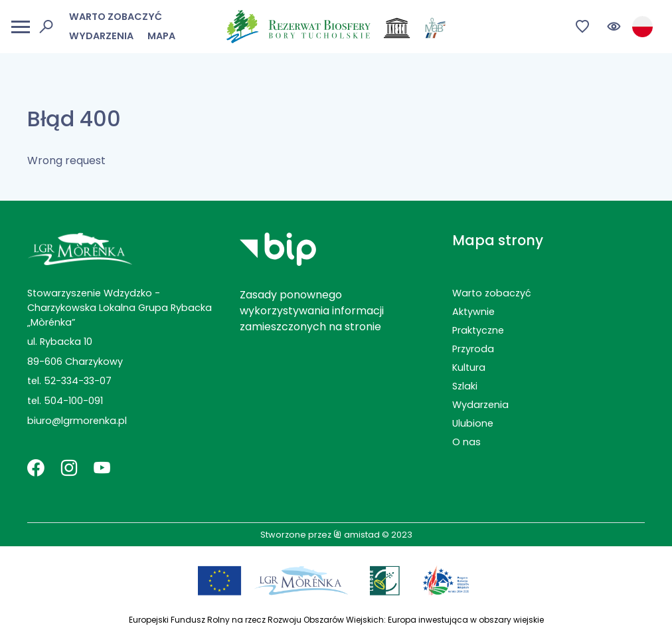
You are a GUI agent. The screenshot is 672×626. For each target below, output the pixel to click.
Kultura (469, 367)
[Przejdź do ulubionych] (583, 27)
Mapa (161, 36)
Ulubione (473, 423)
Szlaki (465, 386)
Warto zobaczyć (116, 17)
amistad (357, 535)
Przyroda (473, 349)
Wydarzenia (101, 36)
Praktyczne (478, 330)
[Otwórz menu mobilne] (21, 27)
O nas (466, 442)
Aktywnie (473, 312)
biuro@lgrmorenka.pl (77, 421)
